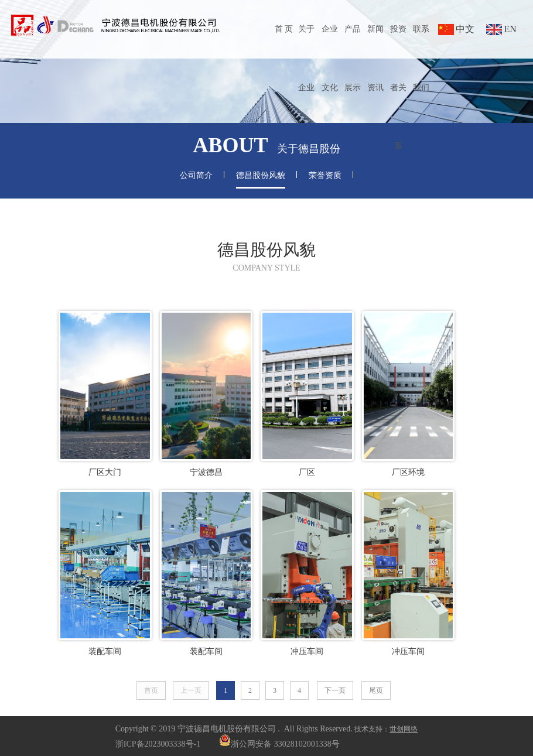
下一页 (335, 690)
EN (510, 29)
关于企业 (306, 58)
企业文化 (330, 58)
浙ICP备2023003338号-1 (158, 744)
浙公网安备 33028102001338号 (279, 744)
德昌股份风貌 (261, 175)
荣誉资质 (325, 175)
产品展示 (353, 58)
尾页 (376, 690)
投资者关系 (398, 88)
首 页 (284, 29)
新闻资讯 (375, 58)
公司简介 (196, 175)
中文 (465, 29)
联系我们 (421, 58)
